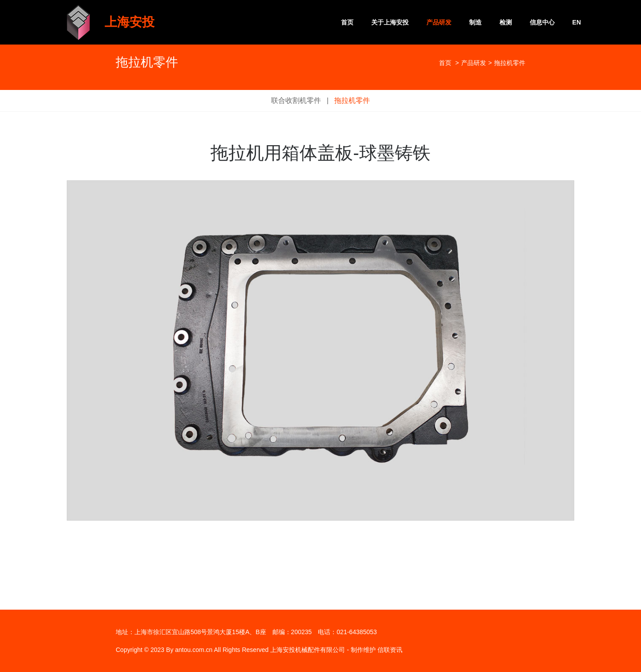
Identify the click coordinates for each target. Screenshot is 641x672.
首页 (347, 22)
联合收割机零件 (296, 100)
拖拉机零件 (352, 100)
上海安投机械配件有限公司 (308, 650)
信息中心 (542, 22)
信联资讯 (390, 650)
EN (577, 22)
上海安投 (130, 22)
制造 (475, 22)
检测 (506, 22)
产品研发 (439, 22)
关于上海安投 (390, 22)
